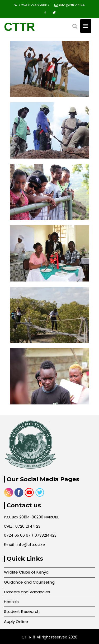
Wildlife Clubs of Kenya (26, 572)
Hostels (11, 602)
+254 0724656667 (32, 5)
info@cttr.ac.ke (70, 5)
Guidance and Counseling (29, 582)
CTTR (19, 27)
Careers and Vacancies (27, 592)
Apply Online (16, 621)
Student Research (22, 611)
